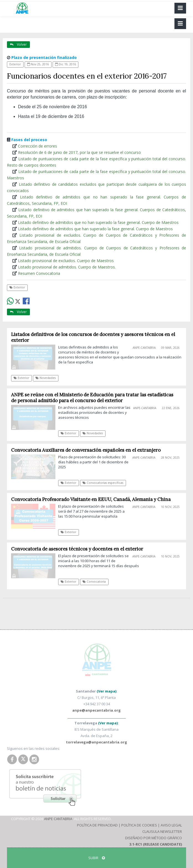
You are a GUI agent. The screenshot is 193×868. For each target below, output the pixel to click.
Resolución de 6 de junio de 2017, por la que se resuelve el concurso (79, 152)
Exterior (15, 64)
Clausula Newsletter (162, 831)
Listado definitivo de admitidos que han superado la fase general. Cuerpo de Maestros (95, 229)
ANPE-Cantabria (144, 348)
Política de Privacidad (97, 825)
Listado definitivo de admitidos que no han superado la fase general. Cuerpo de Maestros (98, 222)
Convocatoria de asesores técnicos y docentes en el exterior (77, 549)
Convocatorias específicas (103, 483)
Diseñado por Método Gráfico (154, 838)
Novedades (46, 378)
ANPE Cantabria (58, 819)
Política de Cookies (139, 825)
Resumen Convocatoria (39, 273)
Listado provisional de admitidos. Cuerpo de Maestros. (67, 267)
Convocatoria (94, 582)
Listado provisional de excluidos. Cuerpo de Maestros (66, 261)
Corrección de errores (38, 146)
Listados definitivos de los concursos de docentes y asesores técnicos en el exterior (93, 337)
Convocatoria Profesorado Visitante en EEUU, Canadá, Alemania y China (91, 499)
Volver (18, 44)
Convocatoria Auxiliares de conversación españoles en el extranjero (86, 450)
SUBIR (97, 858)
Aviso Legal (171, 825)
